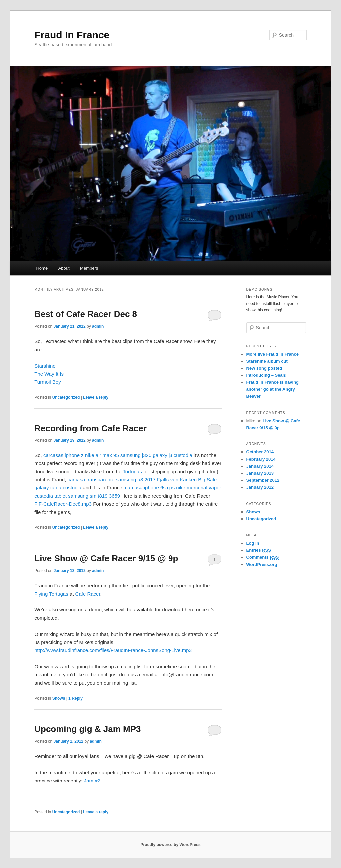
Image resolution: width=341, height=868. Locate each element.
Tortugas (132, 472)
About (64, 268)
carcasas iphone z (63, 455)
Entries (259, 550)
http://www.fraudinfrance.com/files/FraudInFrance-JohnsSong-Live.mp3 (113, 650)
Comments (263, 557)
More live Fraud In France (273, 354)
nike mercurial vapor (199, 488)
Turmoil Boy (47, 382)
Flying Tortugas (51, 594)
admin (98, 326)
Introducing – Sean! (267, 375)
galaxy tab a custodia (58, 488)
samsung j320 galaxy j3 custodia (156, 455)
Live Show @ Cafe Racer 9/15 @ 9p (106, 558)
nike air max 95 (102, 455)
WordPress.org (262, 564)
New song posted (264, 368)
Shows (59, 698)
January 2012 (260, 487)
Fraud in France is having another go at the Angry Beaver (273, 389)
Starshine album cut (267, 361)
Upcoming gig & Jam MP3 (87, 729)
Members (89, 268)
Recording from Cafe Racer (90, 428)
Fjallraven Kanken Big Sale (187, 480)
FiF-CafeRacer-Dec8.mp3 (63, 504)
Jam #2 (92, 781)
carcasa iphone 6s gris (150, 488)
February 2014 (261, 459)
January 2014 (260, 466)
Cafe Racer (88, 594)
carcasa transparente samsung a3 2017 (111, 480)
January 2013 (260, 473)
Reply (75, 698)
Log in (253, 543)
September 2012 (263, 480)
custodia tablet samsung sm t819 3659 (77, 496)
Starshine (45, 366)
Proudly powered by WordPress (170, 845)
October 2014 (260, 452)
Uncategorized (66, 397)
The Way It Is (49, 374)
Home (42, 268)
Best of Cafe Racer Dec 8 (86, 314)
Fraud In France (72, 35)
